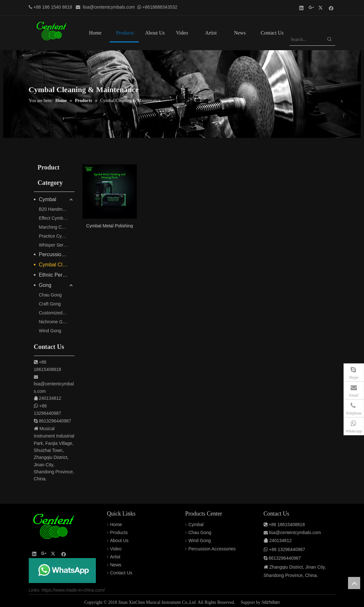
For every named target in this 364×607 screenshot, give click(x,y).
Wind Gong (50, 331)
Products (119, 532)
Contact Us (121, 573)
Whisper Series (54, 245)
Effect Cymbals (54, 218)
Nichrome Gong (55, 322)
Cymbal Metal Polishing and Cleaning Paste (110, 226)
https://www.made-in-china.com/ (73, 590)
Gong (45, 285)
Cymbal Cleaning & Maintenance (57, 265)
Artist (115, 557)
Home (116, 524)
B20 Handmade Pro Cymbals (57, 209)
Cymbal (48, 199)
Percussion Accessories (57, 254)
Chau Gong (50, 295)
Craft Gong (50, 304)
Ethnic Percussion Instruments (57, 275)
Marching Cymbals (57, 227)
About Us (120, 540)
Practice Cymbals (56, 236)
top (354, 583)
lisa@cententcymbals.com (109, 7)
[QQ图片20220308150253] (62, 571)
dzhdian (272, 602)
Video (116, 549)
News (116, 565)
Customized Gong (57, 313)
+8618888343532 (160, 7)
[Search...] (307, 40)
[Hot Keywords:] (329, 40)
